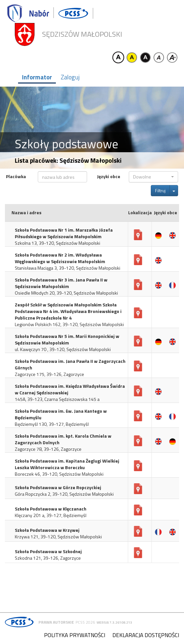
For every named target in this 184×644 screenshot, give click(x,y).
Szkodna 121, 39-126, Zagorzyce (48, 558)
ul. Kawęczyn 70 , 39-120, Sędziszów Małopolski (63, 349)
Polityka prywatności (75, 635)
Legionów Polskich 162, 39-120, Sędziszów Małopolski (69, 324)
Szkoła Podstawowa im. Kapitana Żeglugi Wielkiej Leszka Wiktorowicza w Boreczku (67, 464)
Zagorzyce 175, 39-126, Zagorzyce (49, 374)
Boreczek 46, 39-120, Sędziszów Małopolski (59, 474)
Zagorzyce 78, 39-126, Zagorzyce (48, 449)
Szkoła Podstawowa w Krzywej (47, 530)
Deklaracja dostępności (146, 635)
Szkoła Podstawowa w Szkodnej (48, 551)
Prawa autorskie (56, 622)
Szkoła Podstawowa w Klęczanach (51, 509)
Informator (37, 77)
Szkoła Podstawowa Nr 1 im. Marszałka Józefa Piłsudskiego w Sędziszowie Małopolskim (64, 233)
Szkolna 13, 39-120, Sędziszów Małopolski (57, 243)
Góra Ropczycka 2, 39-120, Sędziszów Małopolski (64, 494)
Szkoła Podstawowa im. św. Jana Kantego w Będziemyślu (61, 414)
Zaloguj (70, 77)
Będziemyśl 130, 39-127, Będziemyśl (52, 424)
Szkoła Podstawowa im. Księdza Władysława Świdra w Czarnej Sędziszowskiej (70, 389)
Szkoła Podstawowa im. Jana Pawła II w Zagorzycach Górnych (70, 364)
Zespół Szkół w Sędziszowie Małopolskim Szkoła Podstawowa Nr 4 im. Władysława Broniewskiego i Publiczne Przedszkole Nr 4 (68, 311)
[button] (153, 177)
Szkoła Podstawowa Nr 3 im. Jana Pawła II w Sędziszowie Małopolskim (61, 283)
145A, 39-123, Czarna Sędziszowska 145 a (57, 399)
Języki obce (109, 177)
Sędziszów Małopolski (82, 34)
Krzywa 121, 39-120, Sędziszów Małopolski (58, 537)
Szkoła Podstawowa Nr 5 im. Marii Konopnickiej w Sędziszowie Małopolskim (67, 340)
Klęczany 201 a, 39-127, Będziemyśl (51, 515)
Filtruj (160, 190)
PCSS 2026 (85, 622)
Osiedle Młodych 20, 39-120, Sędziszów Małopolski (66, 293)
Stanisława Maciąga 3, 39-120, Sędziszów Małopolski (68, 268)
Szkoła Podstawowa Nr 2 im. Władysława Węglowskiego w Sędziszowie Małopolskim (60, 258)
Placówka (16, 177)
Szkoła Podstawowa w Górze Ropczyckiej (58, 488)
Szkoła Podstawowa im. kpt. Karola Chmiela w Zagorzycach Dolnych (63, 439)
